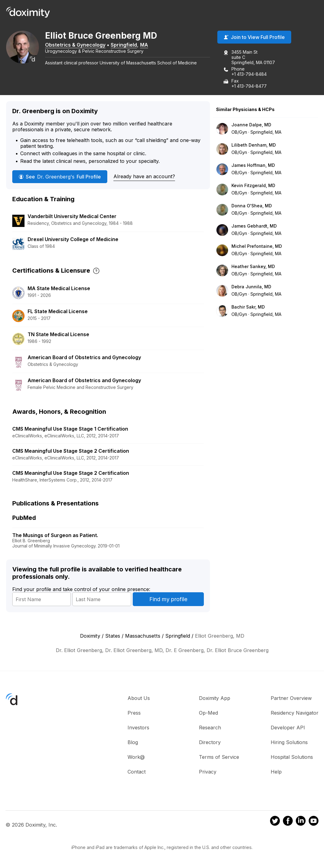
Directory (210, 743)
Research (210, 728)
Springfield (128, 45)
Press (134, 713)
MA (148, 45)
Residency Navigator (295, 713)
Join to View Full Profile (254, 38)
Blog (133, 743)
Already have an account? (144, 177)
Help (276, 772)
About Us (139, 699)
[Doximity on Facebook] (288, 822)
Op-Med (208, 713)
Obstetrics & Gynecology (79, 45)
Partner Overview (291, 699)
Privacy (208, 772)
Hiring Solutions (289, 743)
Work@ (136, 758)
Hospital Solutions (292, 758)
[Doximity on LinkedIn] (301, 822)
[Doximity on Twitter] (275, 822)
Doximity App (215, 699)
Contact (137, 772)
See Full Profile (60, 177)
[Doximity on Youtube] (314, 822)
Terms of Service (219, 758)
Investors (138, 728)
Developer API (288, 728)
